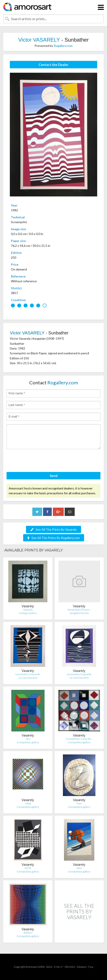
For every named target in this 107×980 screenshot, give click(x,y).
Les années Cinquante (28, 674)
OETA (28, 868)
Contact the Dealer (53, 65)
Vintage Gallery (28, 613)
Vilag (28, 803)
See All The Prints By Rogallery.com (54, 538)
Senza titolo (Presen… (79, 610)
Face (79, 803)
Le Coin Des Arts (28, 678)
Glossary (82, 967)
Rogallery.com (63, 46)
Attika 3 (28, 933)
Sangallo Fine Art (79, 613)
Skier (79, 868)
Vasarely (28, 610)
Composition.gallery (28, 742)
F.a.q (91, 967)
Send (54, 476)
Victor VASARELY (39, 40)
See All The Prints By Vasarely (53, 529)
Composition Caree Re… (79, 739)
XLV (28, 739)
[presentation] (40, 461)
